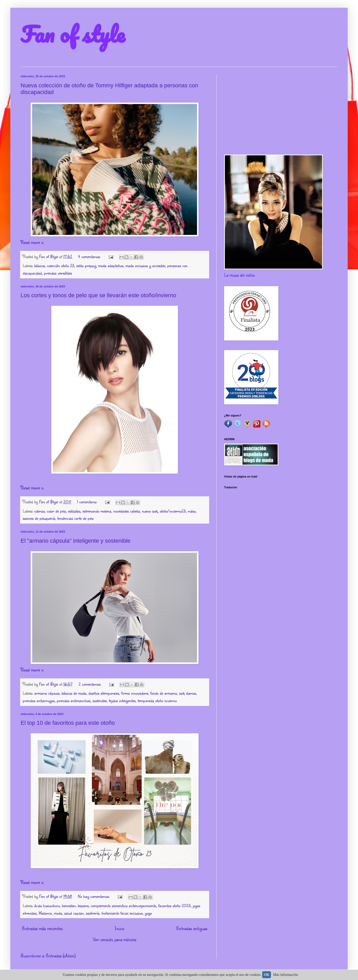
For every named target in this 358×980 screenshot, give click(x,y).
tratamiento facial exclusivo (122, 913)
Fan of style (73, 34)
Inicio (119, 928)
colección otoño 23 (61, 265)
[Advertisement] (281, 111)
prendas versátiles (58, 273)
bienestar (69, 905)
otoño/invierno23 (173, 511)
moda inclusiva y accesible (145, 265)
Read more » (32, 242)
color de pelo (56, 511)
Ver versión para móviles (115, 939)
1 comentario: (88, 502)
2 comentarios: (90, 684)
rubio (192, 511)
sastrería (93, 913)
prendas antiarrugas (39, 700)
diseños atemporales (104, 693)
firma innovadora (135, 693)
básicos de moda (74, 693)
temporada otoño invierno (157, 700)
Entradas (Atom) (61, 956)
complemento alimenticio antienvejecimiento (123, 905)
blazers (83, 905)
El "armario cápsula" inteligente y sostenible (76, 541)
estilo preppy (86, 265)
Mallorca (45, 913)
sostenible (100, 700)
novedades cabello (127, 511)
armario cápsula (47, 693)
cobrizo (40, 511)
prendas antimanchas (74, 700)
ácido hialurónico (47, 905)
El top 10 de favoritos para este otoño (68, 723)
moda (58, 913)
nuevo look (150, 511)
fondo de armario (164, 693)
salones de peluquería (39, 518)
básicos (40, 265)
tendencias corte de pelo (75, 518)
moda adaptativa (111, 265)
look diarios (187, 693)
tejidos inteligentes (122, 700)
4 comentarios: (90, 256)
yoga (148, 913)
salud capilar (74, 913)
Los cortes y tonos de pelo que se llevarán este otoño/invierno (98, 295)
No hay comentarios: (94, 896)
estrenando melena (97, 511)
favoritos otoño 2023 (174, 905)
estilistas (74, 511)
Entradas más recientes (42, 928)
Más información (286, 975)
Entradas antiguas (192, 928)
